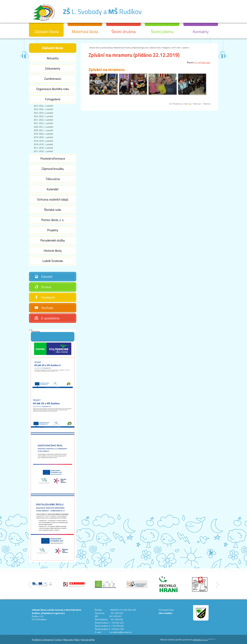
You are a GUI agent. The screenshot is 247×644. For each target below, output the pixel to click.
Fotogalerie (166, 48)
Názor (77, 640)
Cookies (58, 640)
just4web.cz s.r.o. (200, 640)
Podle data (205, 62)
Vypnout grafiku (88, 640)
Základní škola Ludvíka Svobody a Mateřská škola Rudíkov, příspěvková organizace (119, 48)
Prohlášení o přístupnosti (43, 640)
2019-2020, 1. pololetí (180, 48)
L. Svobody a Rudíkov (102, 11)
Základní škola (155, 48)
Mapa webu (68, 640)
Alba (197, 62)
